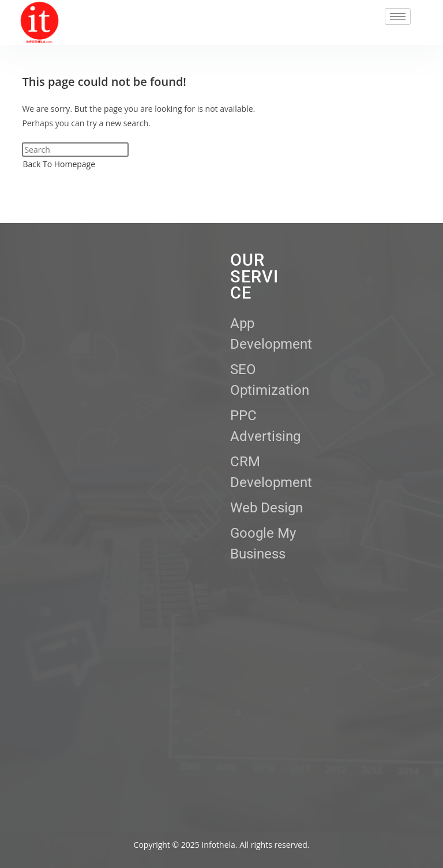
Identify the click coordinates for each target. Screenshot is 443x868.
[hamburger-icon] (398, 16)
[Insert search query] (75, 150)
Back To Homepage (59, 164)
